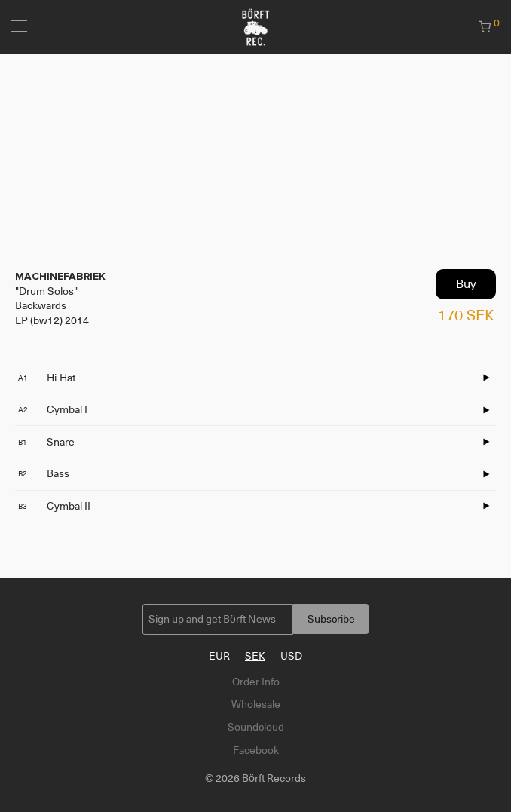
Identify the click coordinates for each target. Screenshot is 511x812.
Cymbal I (53, 409)
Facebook (256, 750)
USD (291, 656)
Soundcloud (256, 727)
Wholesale (256, 704)
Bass (44, 473)
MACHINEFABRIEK (60, 276)
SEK (255, 656)
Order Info (256, 682)
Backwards (41, 305)
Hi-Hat (47, 378)
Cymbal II (54, 506)
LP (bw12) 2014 (52, 320)
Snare (46, 442)
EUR (219, 656)
